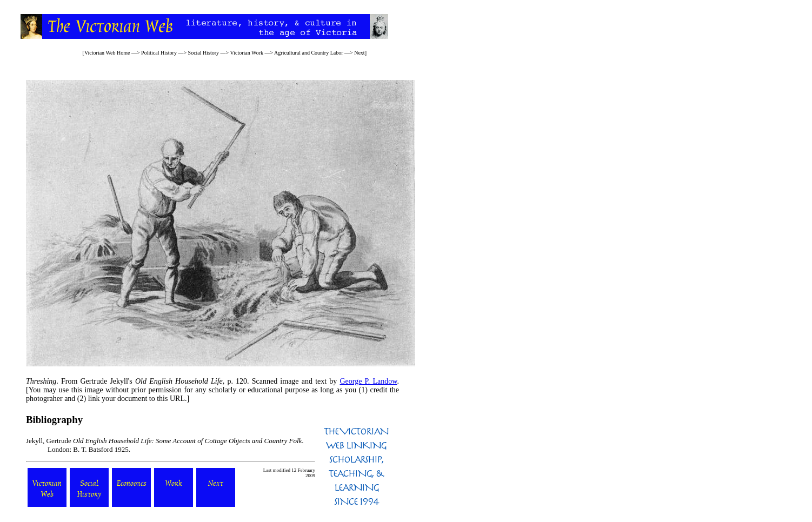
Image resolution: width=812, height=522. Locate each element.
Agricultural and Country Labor (308, 53)
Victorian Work (247, 53)
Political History (159, 53)
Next (359, 53)
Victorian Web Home (107, 53)
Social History (204, 53)
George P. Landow (368, 381)
